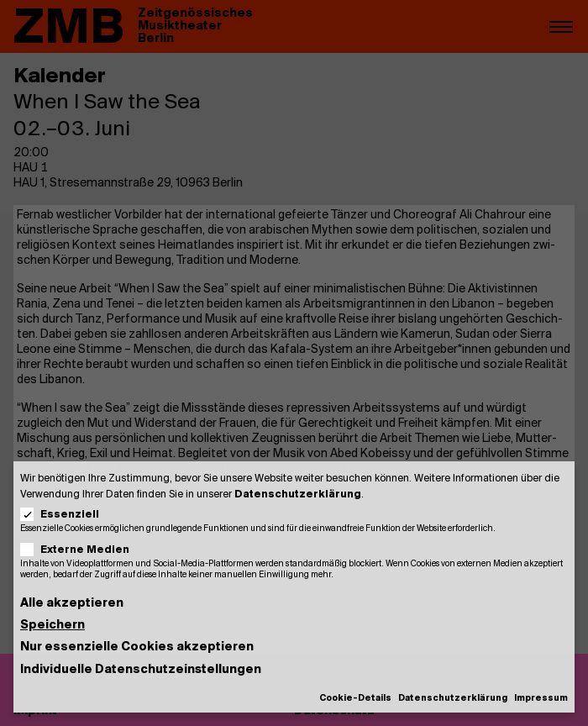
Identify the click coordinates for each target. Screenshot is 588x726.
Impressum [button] (541, 699)
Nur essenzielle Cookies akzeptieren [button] (137, 647)
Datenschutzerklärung (298, 495)
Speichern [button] (52, 626)
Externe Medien (80, 550)
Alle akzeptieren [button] (72, 604)
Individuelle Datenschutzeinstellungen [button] (141, 670)
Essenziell (65, 515)
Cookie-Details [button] (355, 699)
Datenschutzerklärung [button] (453, 699)
